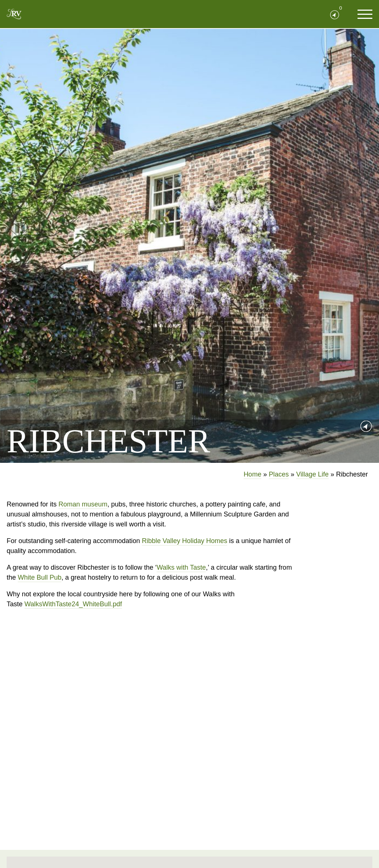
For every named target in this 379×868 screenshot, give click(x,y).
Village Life (312, 474)
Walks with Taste (181, 567)
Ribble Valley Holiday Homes (185, 541)
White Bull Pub (40, 577)
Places (279, 474)
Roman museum (83, 504)
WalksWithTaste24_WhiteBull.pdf (73, 604)
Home (252, 474)
